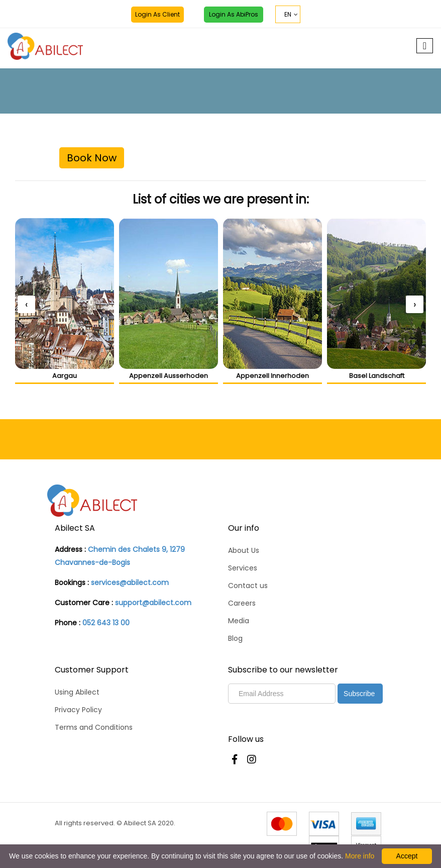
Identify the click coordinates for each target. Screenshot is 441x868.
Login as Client (157, 14)
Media (239, 621)
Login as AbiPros (234, 14)
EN (288, 14)
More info (360, 856)
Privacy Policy (78, 710)
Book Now (92, 158)
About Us (244, 550)
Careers (242, 603)
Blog (235, 638)
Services (243, 568)
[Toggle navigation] (425, 46)
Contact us (248, 586)
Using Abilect (77, 692)
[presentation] (26, 304)
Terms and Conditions (94, 727)
